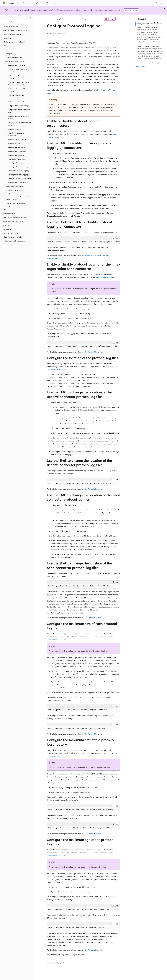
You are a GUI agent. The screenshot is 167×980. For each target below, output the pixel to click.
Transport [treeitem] (9, 54)
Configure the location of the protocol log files (149, 43)
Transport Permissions (104, 277)
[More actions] (118, 19)
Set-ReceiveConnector (93, 255)
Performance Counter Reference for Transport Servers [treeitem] (17, 198)
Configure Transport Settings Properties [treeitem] (17, 97)
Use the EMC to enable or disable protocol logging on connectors (147, 29)
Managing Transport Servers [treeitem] (17, 65)
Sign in (162, 3)
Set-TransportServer (92, 352)
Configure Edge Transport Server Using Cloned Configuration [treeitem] (18, 84)
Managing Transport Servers (62, 19)
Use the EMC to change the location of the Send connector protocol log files (149, 57)
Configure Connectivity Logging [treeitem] (20, 163)
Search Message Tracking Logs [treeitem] (19, 171)
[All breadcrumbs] (49, 19)
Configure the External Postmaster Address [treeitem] (19, 111)
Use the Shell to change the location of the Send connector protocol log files (149, 62)
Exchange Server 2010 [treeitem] (11, 26)
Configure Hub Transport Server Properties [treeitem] (18, 90)
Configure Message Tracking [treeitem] (19, 167)
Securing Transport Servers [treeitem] (15, 186)
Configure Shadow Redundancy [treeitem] (18, 106)
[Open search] (157, 3)
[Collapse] (31, 17)
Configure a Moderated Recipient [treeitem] (18, 102)
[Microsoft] (4, 3)
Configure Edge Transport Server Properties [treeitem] (18, 77)
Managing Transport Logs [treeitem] (18, 159)
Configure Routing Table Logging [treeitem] (20, 178)
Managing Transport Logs (83, 19)
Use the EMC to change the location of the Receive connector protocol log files (149, 48)
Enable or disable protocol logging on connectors (149, 24)
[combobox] (17, 22)
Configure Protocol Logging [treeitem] (19, 175)
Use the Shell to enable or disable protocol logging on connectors (147, 33)
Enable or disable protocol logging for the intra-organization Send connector (150, 38)
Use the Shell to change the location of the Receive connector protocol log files (149, 52)
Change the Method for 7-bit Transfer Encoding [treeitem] (17, 71)
